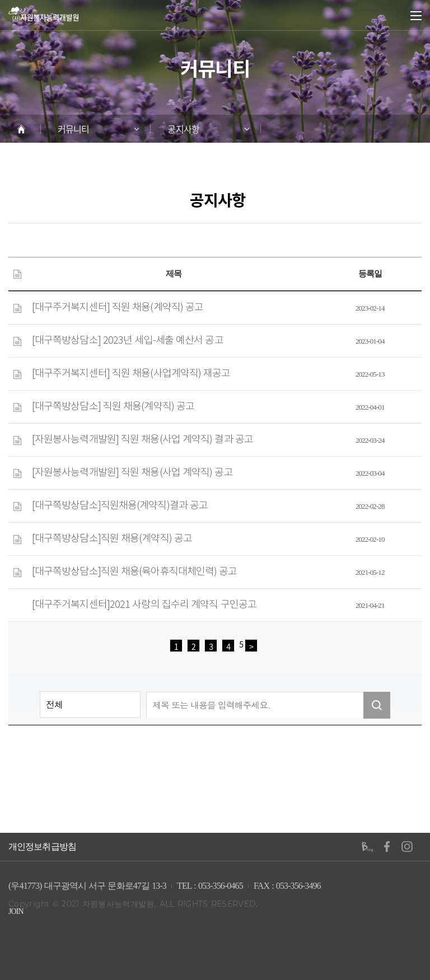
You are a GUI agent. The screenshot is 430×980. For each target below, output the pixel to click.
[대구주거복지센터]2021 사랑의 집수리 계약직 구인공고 (144, 605)
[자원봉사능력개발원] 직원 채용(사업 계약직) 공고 (132, 473)
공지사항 (183, 129)
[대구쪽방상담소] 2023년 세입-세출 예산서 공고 (128, 341)
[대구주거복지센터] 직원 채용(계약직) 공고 (118, 308)
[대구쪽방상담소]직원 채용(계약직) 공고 (112, 539)
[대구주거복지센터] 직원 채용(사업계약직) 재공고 (131, 374)
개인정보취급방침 (42, 847)
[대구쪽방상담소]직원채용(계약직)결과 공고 (120, 506)
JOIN (16, 911)
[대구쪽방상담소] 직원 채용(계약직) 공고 (113, 407)
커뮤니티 (73, 129)
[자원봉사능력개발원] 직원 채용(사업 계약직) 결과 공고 (142, 440)
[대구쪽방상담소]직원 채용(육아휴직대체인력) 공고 (135, 572)
